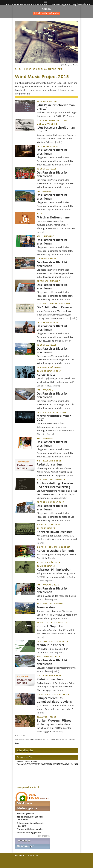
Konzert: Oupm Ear (50, 626)
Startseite (19, 856)
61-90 (40, 740)
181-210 (65, 740)
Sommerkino (46, 607)
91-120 (46, 740)
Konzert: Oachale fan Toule (56, 551)
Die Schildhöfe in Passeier (55, 307)
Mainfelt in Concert (50, 645)
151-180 (58, 740)
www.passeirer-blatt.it (28, 787)
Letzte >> (18, 743)
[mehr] (72, 116)
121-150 (52, 740)
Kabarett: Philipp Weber (54, 570)
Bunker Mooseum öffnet (54, 721)
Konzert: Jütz (46, 375)
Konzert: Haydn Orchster (54, 532)
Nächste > (72, 740)
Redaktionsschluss (50, 465)
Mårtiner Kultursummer (54, 217)
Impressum (33, 856)
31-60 (35, 740)
